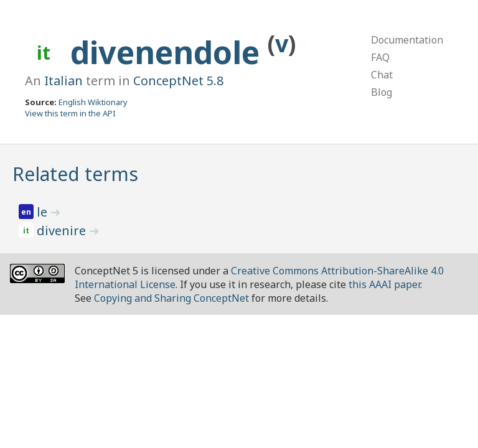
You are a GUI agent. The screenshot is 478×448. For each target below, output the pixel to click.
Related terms (75, 174)
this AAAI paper (384, 284)
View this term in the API (70, 113)
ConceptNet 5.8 (178, 81)
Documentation (407, 40)
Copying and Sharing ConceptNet (171, 298)
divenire (63, 231)
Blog (382, 92)
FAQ (380, 57)
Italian (63, 81)
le (44, 212)
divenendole (169, 52)
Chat (382, 75)
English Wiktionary (93, 102)
